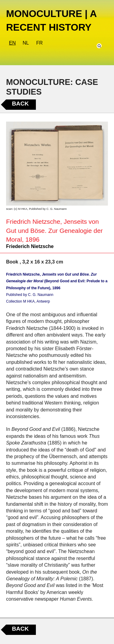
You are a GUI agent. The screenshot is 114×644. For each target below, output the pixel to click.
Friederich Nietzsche (30, 246)
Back (20, 104)
